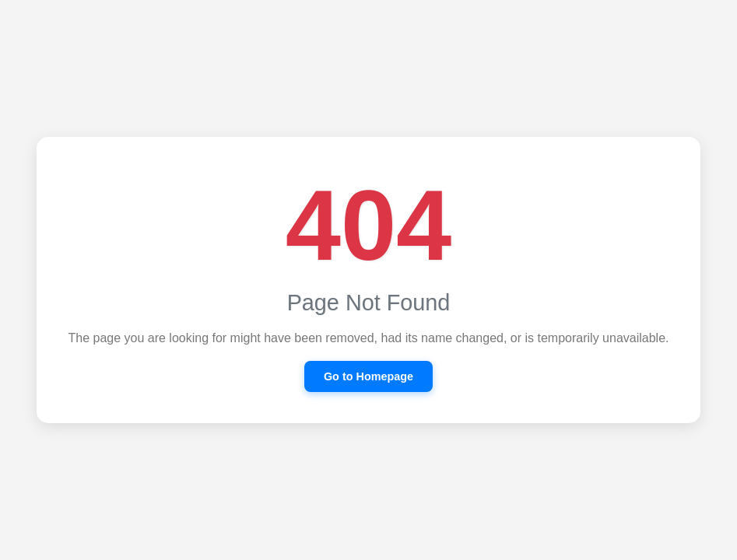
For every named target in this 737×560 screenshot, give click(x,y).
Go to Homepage (368, 376)
